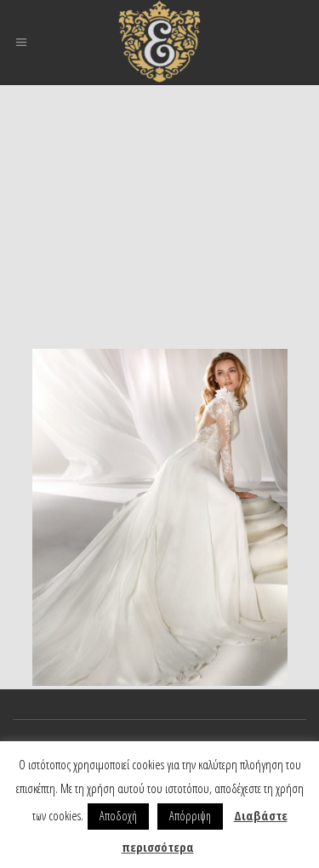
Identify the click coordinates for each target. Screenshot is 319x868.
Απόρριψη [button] (190, 816)
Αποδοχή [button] (118, 816)
